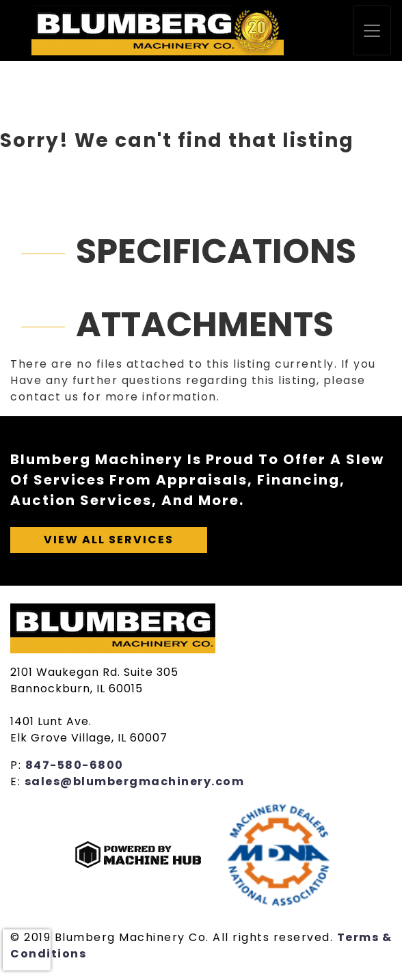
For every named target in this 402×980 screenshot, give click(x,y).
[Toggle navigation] (372, 30)
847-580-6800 (75, 765)
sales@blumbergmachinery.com (135, 781)
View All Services (109, 540)
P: (18, 765)
